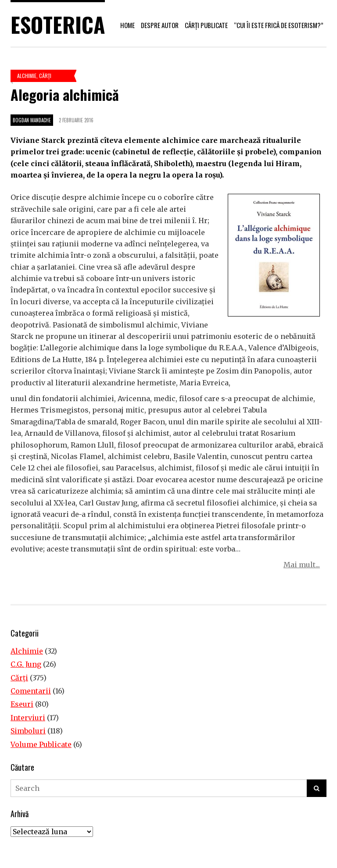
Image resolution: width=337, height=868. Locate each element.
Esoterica (58, 24)
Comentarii (31, 691)
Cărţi (45, 76)
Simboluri (28, 731)
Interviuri (28, 718)
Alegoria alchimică (65, 94)
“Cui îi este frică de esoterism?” (279, 25)
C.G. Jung (26, 664)
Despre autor (160, 25)
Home (127, 25)
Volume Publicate (41, 744)
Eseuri (22, 704)
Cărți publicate (206, 25)
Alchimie (27, 76)
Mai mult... (302, 565)
